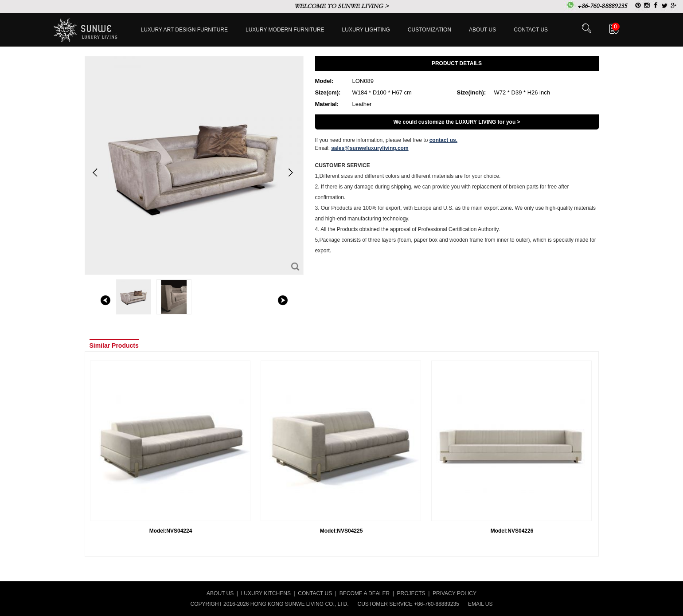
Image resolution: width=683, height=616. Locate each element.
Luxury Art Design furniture (185, 30)
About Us (482, 30)
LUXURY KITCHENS (266, 593)
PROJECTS (411, 593)
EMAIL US (480, 604)
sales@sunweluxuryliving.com (370, 148)
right (283, 300)
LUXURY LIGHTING (366, 30)
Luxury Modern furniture (285, 30)
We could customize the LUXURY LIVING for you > (457, 122)
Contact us (531, 30)
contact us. (443, 140)
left (105, 300)
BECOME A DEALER (365, 593)
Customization (429, 30)
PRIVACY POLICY (455, 593)
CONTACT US (315, 593)
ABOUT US (220, 593)
